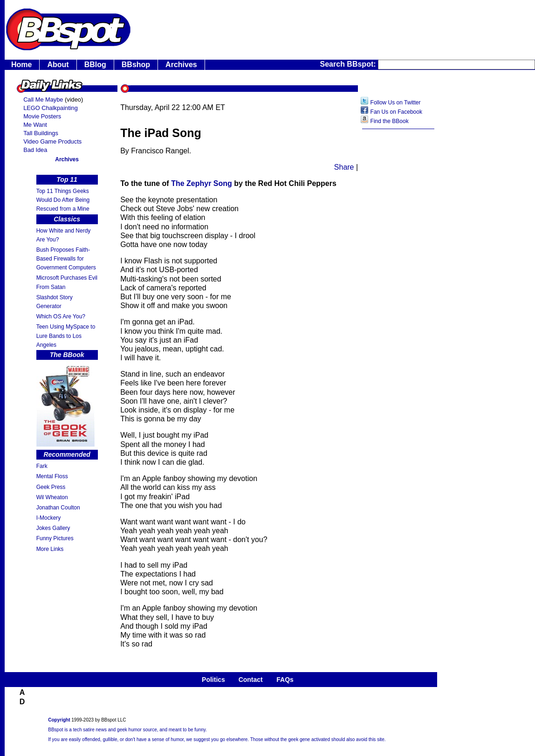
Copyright (59, 720)
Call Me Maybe (43, 100)
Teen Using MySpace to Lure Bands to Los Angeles (66, 336)
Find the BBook (390, 121)
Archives (181, 65)
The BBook (67, 355)
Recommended (67, 454)
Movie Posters (42, 116)
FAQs (285, 680)
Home (21, 65)
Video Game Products (52, 141)
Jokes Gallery (53, 528)
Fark (42, 466)
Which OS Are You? (61, 316)
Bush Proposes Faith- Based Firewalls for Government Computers (66, 259)
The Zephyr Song (202, 183)
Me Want (35, 125)
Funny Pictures (55, 538)
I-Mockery (49, 518)
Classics (67, 219)
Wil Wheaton (52, 497)
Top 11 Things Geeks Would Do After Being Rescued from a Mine (63, 200)
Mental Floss (52, 476)
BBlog (95, 65)
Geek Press (51, 487)
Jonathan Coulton (58, 508)
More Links (50, 549)
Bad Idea (35, 150)
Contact (251, 680)
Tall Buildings (41, 133)
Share (344, 167)
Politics (213, 680)
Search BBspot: (349, 64)
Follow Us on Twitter (396, 103)
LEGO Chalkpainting (51, 108)
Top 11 (67, 179)
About (58, 65)
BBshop (136, 65)
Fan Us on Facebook (396, 112)
